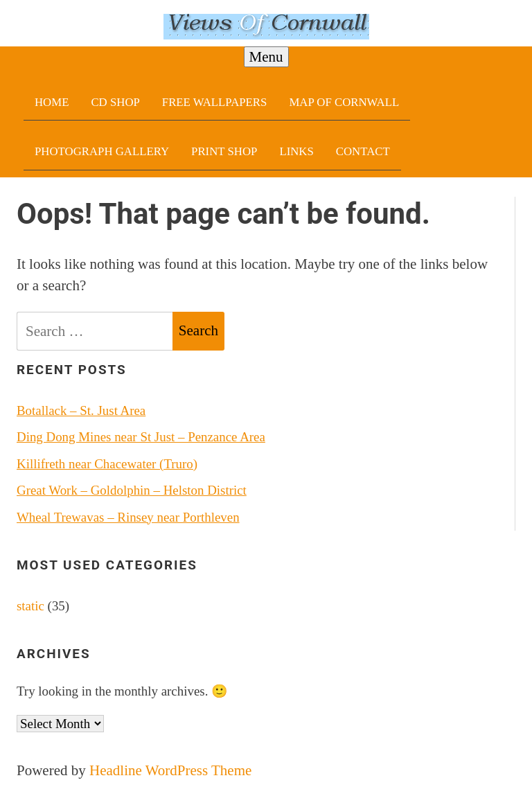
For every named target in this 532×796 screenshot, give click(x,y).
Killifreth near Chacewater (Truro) (107, 464)
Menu (266, 57)
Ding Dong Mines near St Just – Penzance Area (141, 437)
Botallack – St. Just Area (81, 410)
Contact (363, 151)
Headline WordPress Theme (170, 770)
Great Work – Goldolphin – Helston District (132, 490)
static (30, 606)
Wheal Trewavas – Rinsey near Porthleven (128, 517)
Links (296, 151)
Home (52, 102)
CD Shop (115, 102)
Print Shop (224, 151)
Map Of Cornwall (344, 102)
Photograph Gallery (102, 151)
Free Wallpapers (215, 102)
